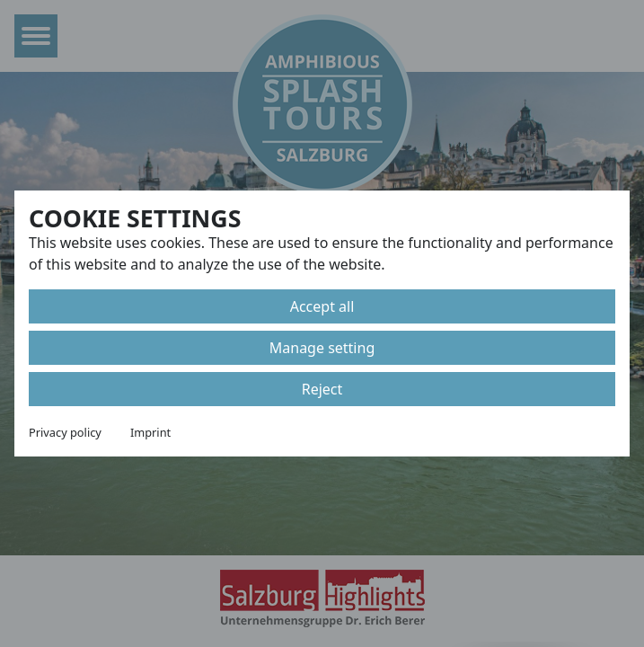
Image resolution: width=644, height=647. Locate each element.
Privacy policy (65, 432)
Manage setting (322, 348)
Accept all (322, 306)
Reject (322, 389)
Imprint (150, 432)
